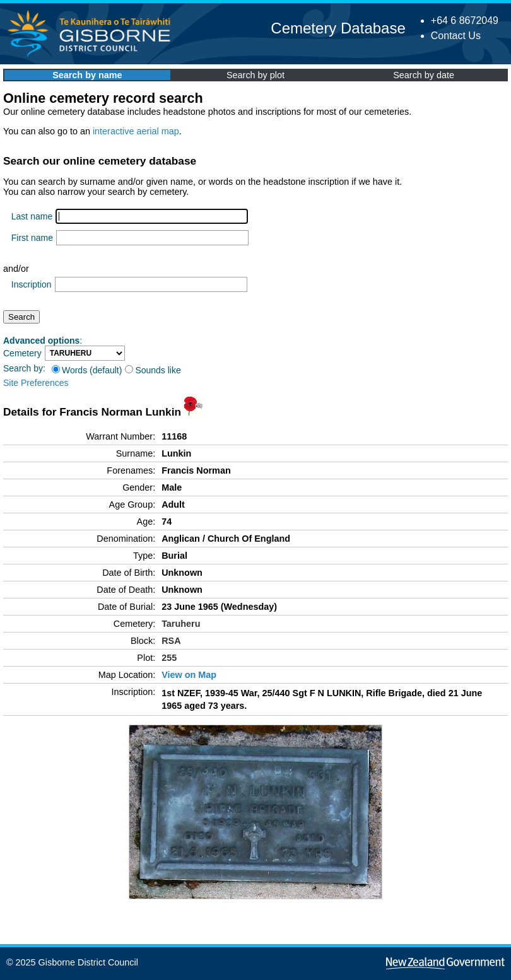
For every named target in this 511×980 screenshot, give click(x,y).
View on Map (189, 675)
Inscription (32, 284)
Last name (32, 216)
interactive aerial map (136, 131)
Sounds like (153, 370)
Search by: (24, 368)
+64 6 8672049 (465, 20)
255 (169, 658)
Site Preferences (36, 383)
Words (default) (87, 370)
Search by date (424, 75)
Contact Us (456, 36)
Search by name (87, 75)
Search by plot (255, 75)
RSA (171, 641)
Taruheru (181, 624)
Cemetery (22, 353)
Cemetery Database (338, 28)
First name (32, 238)
